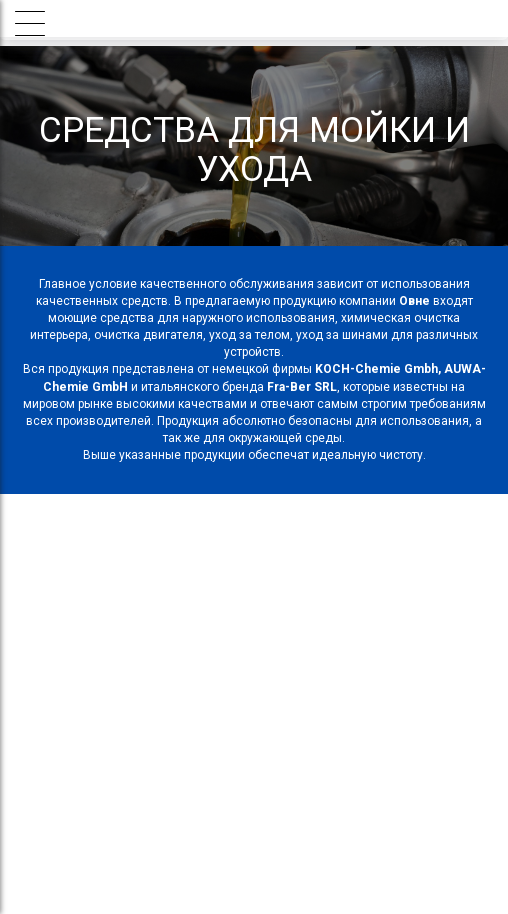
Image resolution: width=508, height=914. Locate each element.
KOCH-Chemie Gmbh (376, 369)
